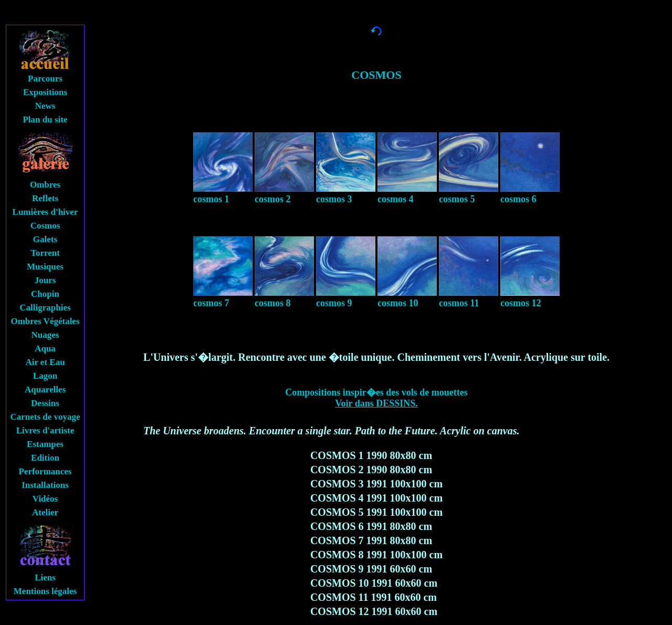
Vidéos (45, 499)
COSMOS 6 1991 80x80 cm (371, 526)
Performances (45, 471)
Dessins (45, 403)
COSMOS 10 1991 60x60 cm (374, 583)
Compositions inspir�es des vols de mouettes (376, 398)
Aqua (45, 348)
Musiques (45, 267)
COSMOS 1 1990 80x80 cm (371, 455)
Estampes (45, 444)
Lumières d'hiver (45, 212)
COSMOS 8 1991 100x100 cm (376, 555)
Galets (45, 239)
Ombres (45, 185)
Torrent (45, 253)
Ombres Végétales (45, 321)
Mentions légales (45, 591)
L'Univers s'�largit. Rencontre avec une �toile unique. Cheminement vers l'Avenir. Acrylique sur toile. (376, 357)
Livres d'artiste (45, 430)
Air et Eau (45, 362)
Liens (45, 577)
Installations (45, 485)
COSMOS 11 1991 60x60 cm (374, 597)
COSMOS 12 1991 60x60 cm (374, 611)
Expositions (45, 92)
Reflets (45, 198)
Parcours (45, 79)
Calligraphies (45, 308)
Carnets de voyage (45, 417)
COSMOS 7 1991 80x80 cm (371, 540)
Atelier (45, 512)
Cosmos (45, 226)
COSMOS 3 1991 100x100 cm (376, 484)
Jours (45, 280)
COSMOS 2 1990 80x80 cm (371, 470)
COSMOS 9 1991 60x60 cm (371, 569)
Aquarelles (45, 389)
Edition (45, 458)
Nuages (45, 335)
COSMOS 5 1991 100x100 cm (376, 512)
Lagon (45, 376)
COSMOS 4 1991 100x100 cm (376, 498)
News (45, 106)
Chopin (45, 294)
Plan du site (45, 119)
